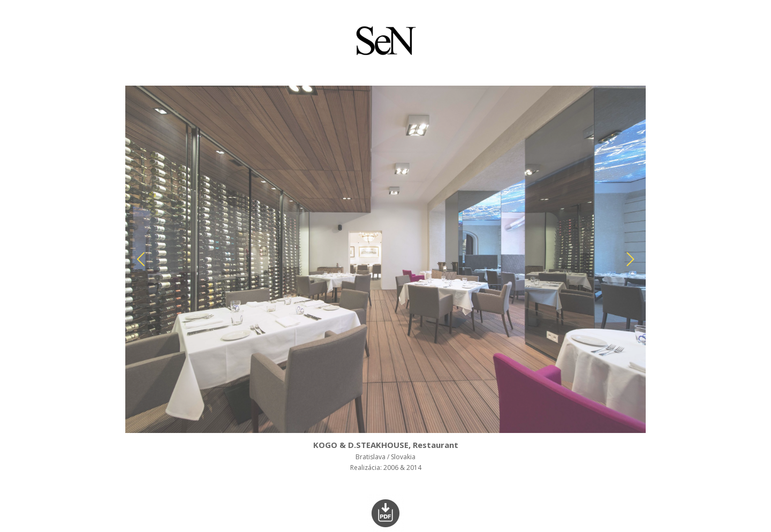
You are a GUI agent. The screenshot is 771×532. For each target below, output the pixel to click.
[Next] (629, 259)
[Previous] (142, 259)
